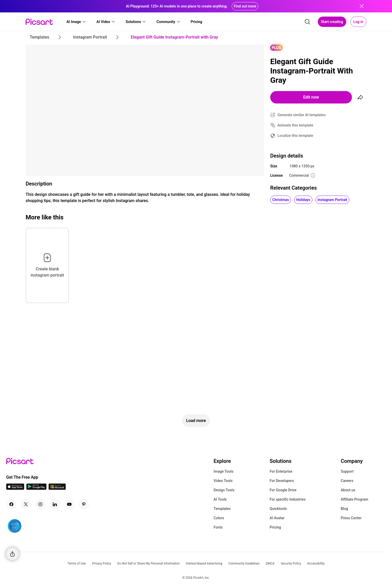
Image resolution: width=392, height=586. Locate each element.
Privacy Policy (102, 563)
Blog (344, 509)
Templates (222, 509)
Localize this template (295, 136)
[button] (76, 22)
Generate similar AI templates (302, 115)
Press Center (351, 518)
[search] (307, 22)
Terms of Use (77, 563)
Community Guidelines (244, 563)
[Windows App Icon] (57, 488)
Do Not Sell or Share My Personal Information (149, 563)
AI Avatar (277, 518)
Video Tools (223, 481)
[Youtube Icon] (69, 504)
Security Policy (291, 563)
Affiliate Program (355, 499)
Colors (219, 518)
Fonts (218, 527)
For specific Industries (288, 499)
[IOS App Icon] (15, 488)
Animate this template (295, 125)
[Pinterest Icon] (84, 504)
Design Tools (224, 490)
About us (348, 490)
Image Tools (224, 471)
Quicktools (278, 509)
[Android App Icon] (36, 488)
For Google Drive (283, 490)
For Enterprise (281, 471)
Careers (347, 481)
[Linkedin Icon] (55, 504)
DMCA (270, 563)
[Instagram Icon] (40, 504)
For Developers (282, 481)
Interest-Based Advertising (204, 563)
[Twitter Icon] (26, 504)
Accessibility (316, 563)
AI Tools (220, 499)
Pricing (275, 527)
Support (347, 471)
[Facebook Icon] (11, 504)
